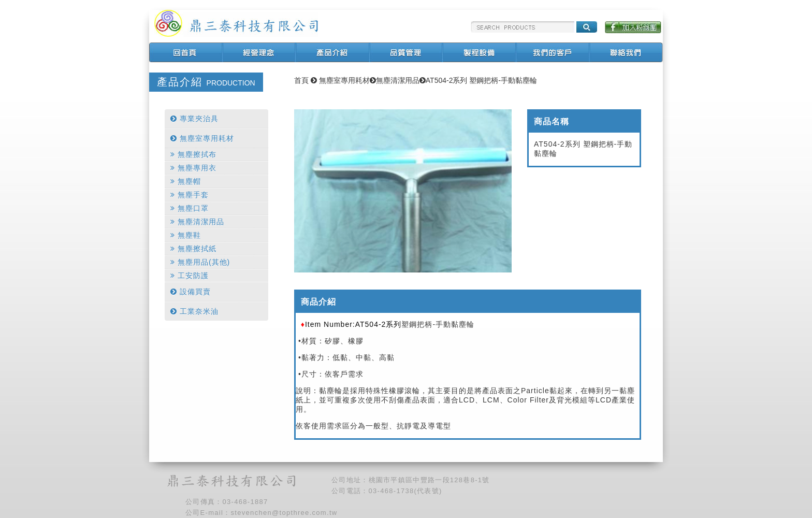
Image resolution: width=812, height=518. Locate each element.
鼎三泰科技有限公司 (236, 23)
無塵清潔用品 (197, 222)
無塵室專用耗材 (202, 138)
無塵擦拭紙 (193, 249)
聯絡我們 (627, 52)
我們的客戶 (554, 52)
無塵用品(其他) (200, 262)
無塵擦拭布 (193, 154)
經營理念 (259, 52)
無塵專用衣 (193, 168)
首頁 (301, 80)
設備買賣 (191, 292)
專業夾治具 (194, 119)
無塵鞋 (186, 235)
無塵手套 (190, 195)
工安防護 (190, 276)
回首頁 (186, 52)
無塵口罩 (190, 208)
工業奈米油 (194, 311)
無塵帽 (186, 181)
